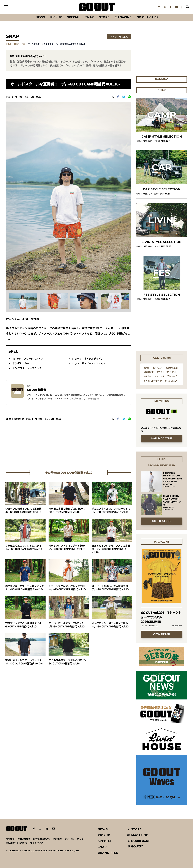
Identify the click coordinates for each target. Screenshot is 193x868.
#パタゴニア (171, 381)
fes (23, 44)
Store (104, 17)
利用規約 (57, 839)
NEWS (103, 829)
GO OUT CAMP (148, 17)
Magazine (123, 17)
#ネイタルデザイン (153, 381)
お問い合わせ (24, 839)
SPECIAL (74, 17)
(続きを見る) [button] (93, 399)
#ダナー (148, 376)
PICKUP (56, 17)
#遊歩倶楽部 (172, 368)
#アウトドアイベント (167, 372)
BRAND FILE (108, 853)
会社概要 (10, 839)
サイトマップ (37, 843)
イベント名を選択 (119, 37)
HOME (9, 44)
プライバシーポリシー (75, 839)
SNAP (90, 17)
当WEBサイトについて (17, 843)
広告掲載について (42, 839)
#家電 (147, 368)
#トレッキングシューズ (166, 376)
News (40, 17)
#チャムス (158, 368)
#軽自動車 (149, 372)
